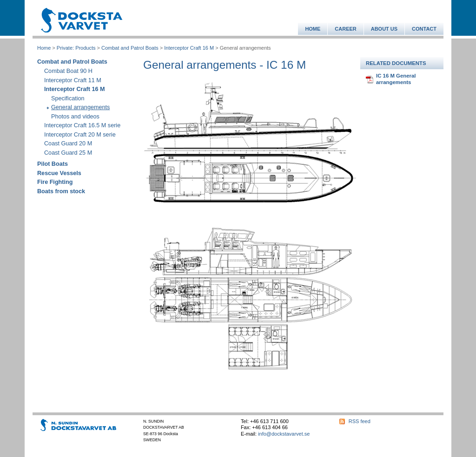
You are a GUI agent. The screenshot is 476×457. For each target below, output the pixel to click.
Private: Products (76, 48)
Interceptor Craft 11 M (73, 80)
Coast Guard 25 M (68, 153)
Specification (68, 98)
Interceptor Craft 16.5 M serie (82, 125)
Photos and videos (75, 117)
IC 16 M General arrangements (396, 79)
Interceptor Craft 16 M (189, 48)
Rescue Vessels (59, 173)
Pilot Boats (53, 164)
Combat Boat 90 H (68, 71)
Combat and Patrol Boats (130, 48)
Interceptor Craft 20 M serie (80, 135)
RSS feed (360, 421)
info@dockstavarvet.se (284, 434)
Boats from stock (61, 191)
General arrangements (80, 107)
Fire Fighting (55, 182)
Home (44, 48)
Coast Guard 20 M (68, 144)
